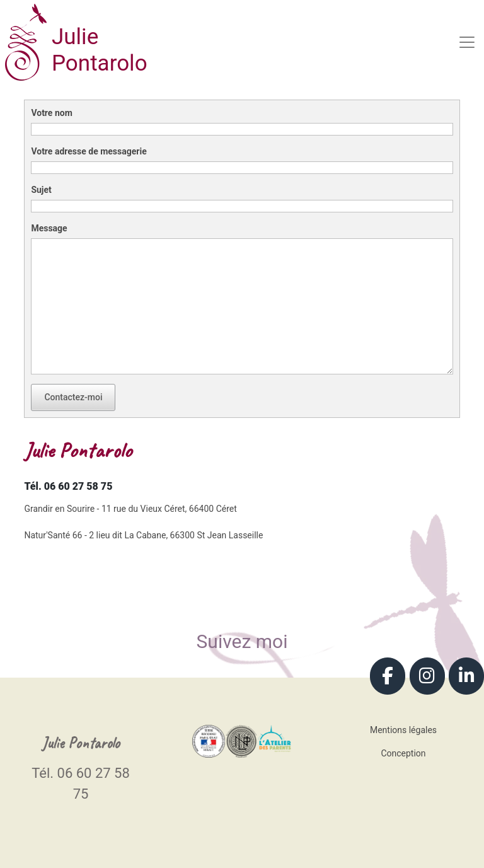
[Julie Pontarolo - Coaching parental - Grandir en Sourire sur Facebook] (388, 676)
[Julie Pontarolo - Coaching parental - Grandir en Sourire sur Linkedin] (466, 676)
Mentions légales (403, 730)
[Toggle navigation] (467, 42)
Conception (403, 753)
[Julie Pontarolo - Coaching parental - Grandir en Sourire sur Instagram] (427, 676)
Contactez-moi (73, 397)
